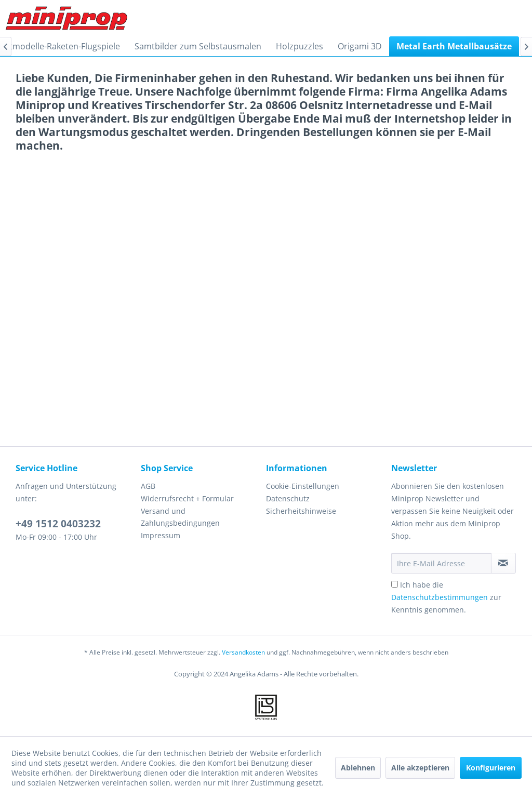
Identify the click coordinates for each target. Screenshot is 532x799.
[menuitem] (198, 46)
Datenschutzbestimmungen (440, 597)
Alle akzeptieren (420, 768)
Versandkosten (243, 652)
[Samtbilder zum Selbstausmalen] (198, 46)
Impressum (161, 535)
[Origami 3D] (360, 46)
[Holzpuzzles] (300, 46)
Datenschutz (288, 498)
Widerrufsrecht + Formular (187, 498)
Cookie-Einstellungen (303, 486)
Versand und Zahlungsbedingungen (180, 517)
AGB (148, 486)
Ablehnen (358, 768)
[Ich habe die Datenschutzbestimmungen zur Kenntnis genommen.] (395, 584)
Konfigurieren (491, 768)
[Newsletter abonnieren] (503, 563)
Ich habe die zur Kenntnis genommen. (446, 597)
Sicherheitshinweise (301, 511)
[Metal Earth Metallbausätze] (454, 46)
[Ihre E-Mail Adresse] (441, 563)
